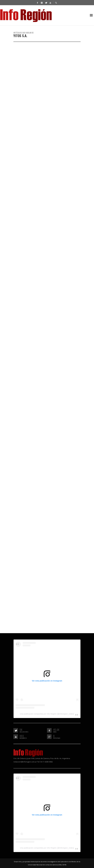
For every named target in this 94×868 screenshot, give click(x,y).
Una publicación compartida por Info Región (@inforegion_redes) (47, 714)
